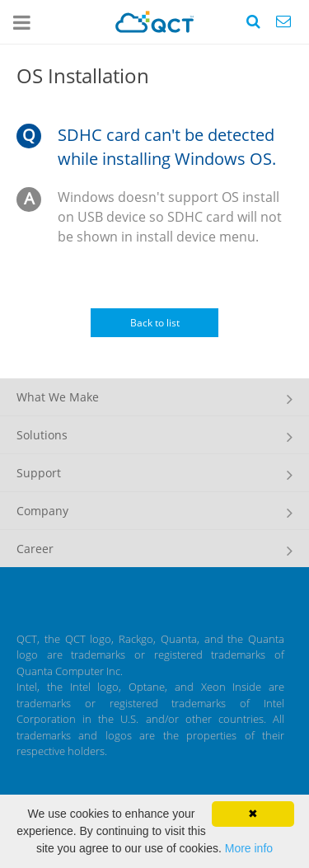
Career (35, 549)
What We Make (58, 397)
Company (42, 511)
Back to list (155, 323)
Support (39, 473)
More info (249, 848)
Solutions (42, 435)
